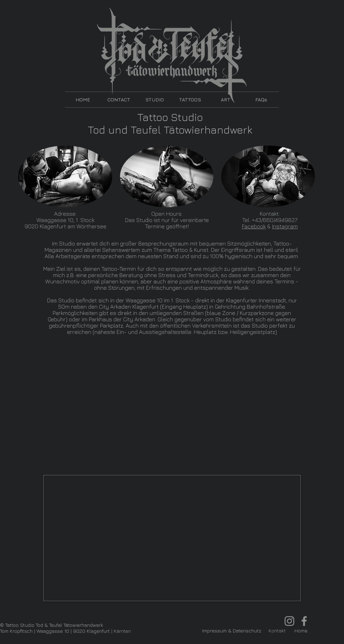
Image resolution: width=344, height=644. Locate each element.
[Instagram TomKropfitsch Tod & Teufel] (289, 621)
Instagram (285, 226)
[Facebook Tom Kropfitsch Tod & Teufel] (304, 621)
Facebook (254, 226)
